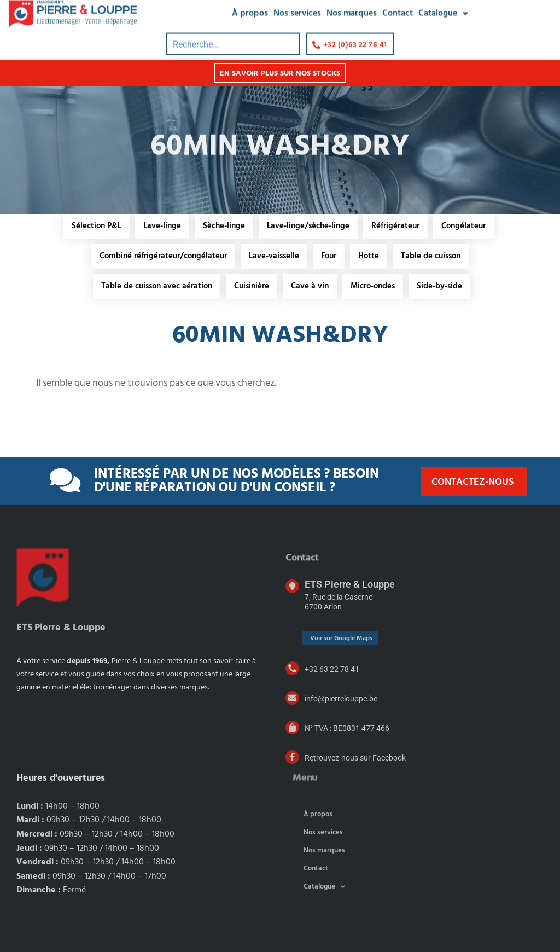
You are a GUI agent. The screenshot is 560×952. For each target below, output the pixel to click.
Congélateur (463, 226)
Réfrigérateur (395, 226)
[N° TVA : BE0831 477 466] (292, 727)
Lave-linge (162, 226)
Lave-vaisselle (274, 256)
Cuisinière (252, 286)
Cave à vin (310, 286)
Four (329, 256)
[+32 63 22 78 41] (292, 668)
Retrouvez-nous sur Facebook (355, 758)
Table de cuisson (431, 256)
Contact (316, 869)
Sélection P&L (97, 226)
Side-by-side (439, 286)
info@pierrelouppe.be (341, 699)
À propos (318, 814)
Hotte (369, 256)
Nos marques (324, 851)
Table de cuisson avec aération (157, 286)
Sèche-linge (224, 226)
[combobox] (233, 33)
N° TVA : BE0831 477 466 (347, 728)
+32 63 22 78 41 (332, 669)
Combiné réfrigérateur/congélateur (163, 256)
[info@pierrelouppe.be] (292, 698)
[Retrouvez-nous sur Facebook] (292, 757)
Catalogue (324, 887)
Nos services (323, 832)
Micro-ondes (373, 286)
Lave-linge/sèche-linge (308, 226)
